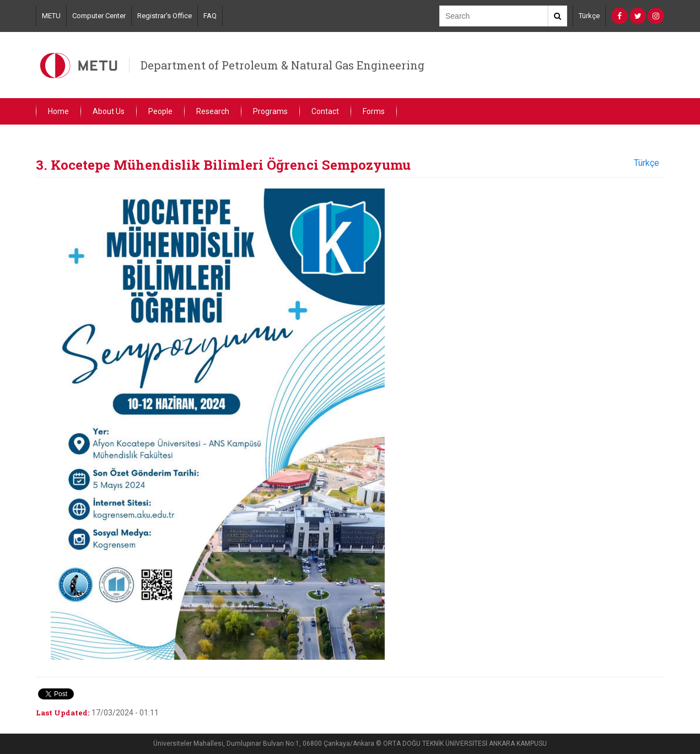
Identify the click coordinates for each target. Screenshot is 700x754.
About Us (109, 111)
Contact (325, 111)
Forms (374, 111)
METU (51, 16)
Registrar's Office (165, 16)
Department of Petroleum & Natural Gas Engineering (282, 65)
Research (213, 111)
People (160, 111)
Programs (270, 111)
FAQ (210, 16)
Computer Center (99, 16)
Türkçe (589, 16)
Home (58, 111)
